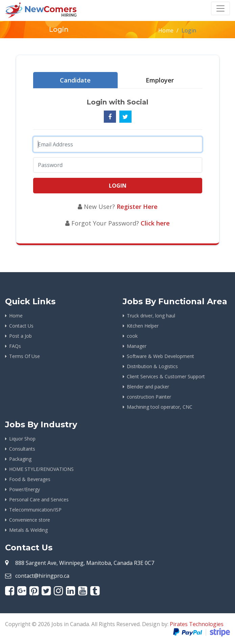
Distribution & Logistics (152, 366)
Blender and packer (148, 387)
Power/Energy (25, 489)
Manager (137, 346)
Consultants (22, 449)
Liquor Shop (22, 439)
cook (132, 336)
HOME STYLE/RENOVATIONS (41, 469)
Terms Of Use (25, 356)
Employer (160, 80)
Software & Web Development (160, 356)
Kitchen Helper (143, 326)
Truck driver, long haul (151, 316)
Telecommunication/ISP (35, 510)
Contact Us (21, 326)
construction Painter (149, 397)
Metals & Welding (28, 530)
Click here (155, 223)
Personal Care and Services (39, 499)
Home (166, 30)
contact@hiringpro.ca (42, 576)
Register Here (137, 207)
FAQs (15, 346)
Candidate (75, 80)
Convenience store (30, 520)
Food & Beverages (30, 479)
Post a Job (20, 336)
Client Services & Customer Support (166, 376)
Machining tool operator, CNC (160, 407)
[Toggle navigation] (220, 8)
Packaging (20, 459)
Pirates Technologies (197, 624)
